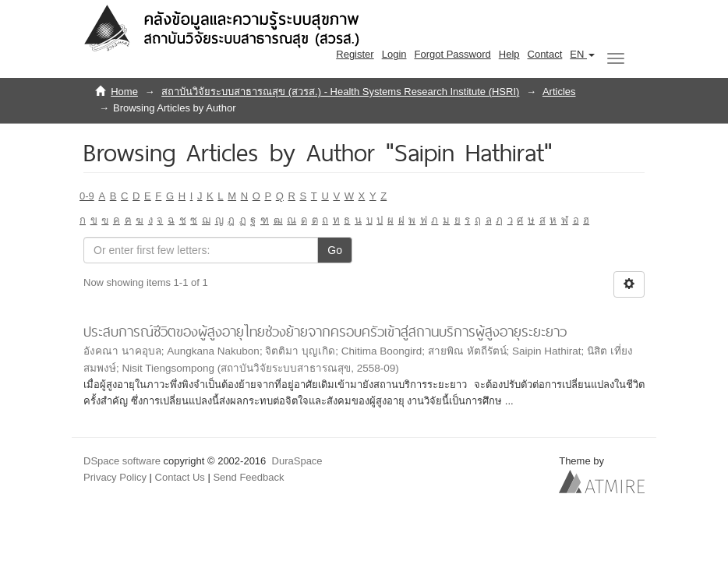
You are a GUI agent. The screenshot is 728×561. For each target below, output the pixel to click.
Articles (559, 92)
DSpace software (122, 461)
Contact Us (180, 477)
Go (335, 250)
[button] (582, 55)
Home (124, 92)
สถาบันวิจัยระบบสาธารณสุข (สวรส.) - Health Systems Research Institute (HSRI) (340, 92)
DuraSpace (297, 461)
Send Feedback (248, 477)
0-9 (87, 196)
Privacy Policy (115, 477)
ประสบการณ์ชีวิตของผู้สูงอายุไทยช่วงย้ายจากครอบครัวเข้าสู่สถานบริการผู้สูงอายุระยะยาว (325, 332)
